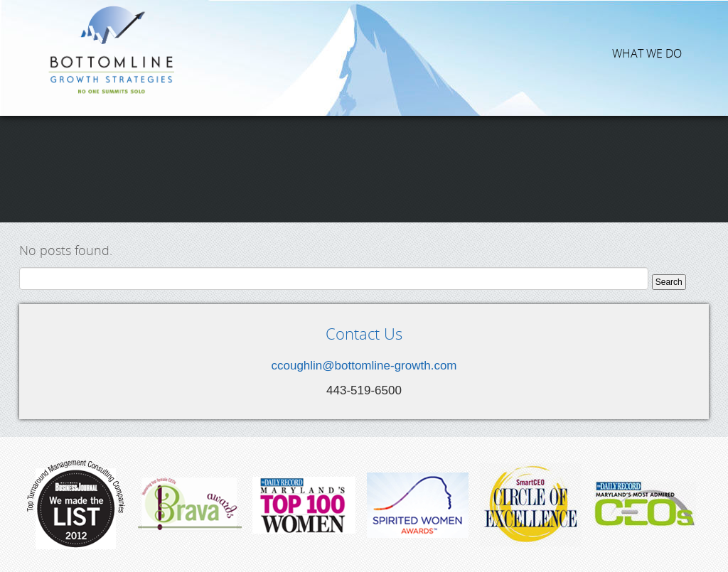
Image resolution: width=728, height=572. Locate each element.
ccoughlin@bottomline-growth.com (364, 366)
